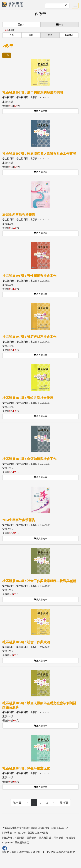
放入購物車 (41, 111)
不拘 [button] (12, 35)
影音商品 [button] (69, 35)
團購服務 (32, 838)
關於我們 (7, 838)
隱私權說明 (45, 838)
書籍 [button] (31, 35)
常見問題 (19, 838)
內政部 (41, 14)
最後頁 (64, 803)
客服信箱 (71, 838)
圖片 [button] (21, 25)
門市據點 (59, 838)
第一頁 (17, 803)
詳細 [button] (60, 25)
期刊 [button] (50, 35)
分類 (7, 55)
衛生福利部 (8, 97)
